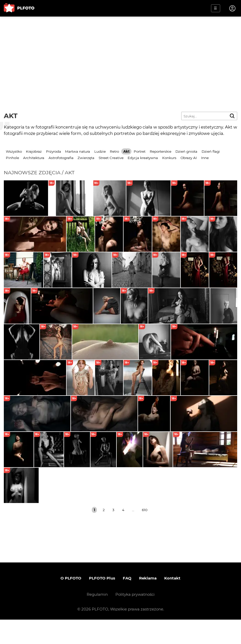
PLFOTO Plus (102, 602)
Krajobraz (34, 151)
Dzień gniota (186, 151)
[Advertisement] (120, 55)
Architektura (34, 158)
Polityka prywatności (135, 619)
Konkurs (169, 158)
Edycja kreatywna (143, 158)
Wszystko (14, 151)
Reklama (148, 602)
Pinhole (12, 158)
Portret (140, 151)
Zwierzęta (86, 158)
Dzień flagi (211, 151)
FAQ (127, 602)
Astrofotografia (61, 158)
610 (145, 534)
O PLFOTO (71, 602)
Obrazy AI (189, 158)
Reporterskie (161, 151)
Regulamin (97, 619)
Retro (114, 151)
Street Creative (111, 158)
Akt (126, 151)
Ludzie (100, 151)
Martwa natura (78, 151)
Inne (205, 158)
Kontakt (172, 602)
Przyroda (54, 151)
